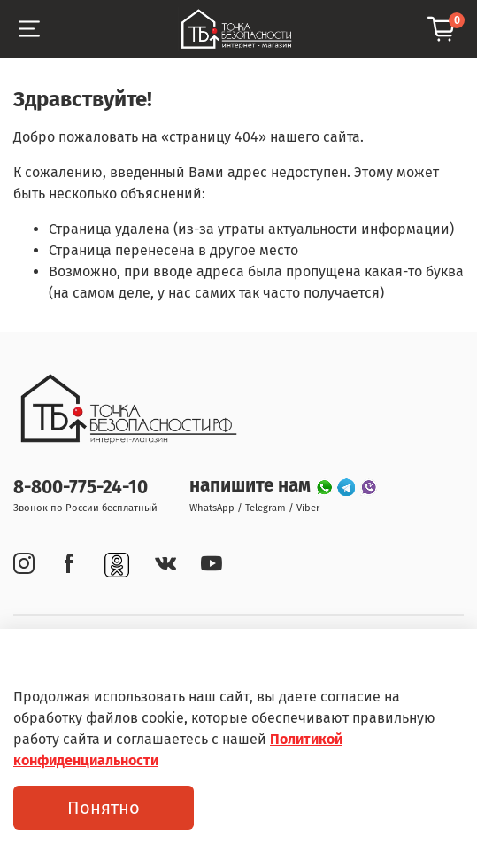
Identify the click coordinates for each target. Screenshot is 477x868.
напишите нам (252, 486)
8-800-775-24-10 (81, 488)
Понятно (104, 808)
